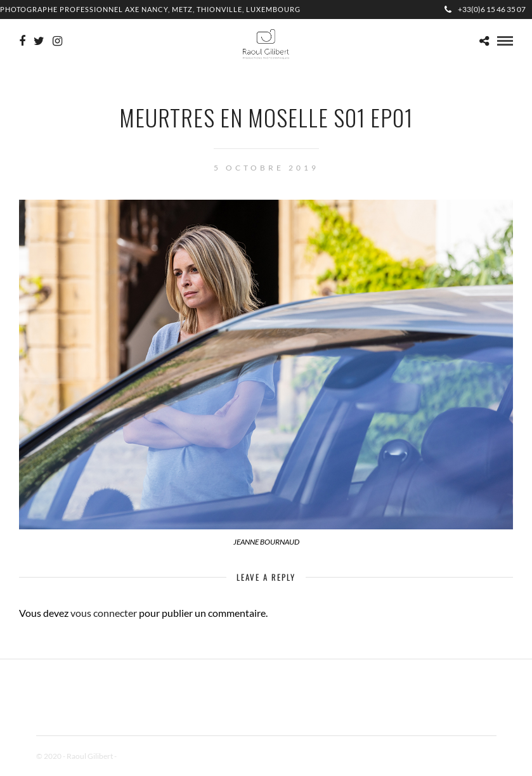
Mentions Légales (146, 756)
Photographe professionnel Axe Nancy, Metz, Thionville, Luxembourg (150, 9)
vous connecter (104, 613)
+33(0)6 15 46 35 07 (485, 9)
